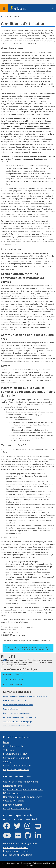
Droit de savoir (26, 863)
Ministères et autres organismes (20, 844)
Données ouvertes (13, 805)
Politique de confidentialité (43, 863)
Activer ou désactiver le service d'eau (17, 726)
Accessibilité (29, 866)
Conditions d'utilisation (11, 863)
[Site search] (53, 8)
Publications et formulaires (18, 855)
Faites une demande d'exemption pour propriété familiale (25, 696)
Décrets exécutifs (12, 793)
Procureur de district (14, 754)
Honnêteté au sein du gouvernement (23, 797)
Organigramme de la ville (17, 808)
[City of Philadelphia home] (19, 8)
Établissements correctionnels (15, 700)
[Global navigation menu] (4, 8)
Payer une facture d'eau (12, 709)
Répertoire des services (15, 847)
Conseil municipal (13, 746)
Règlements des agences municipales (23, 789)
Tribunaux (9, 750)
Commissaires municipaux (17, 766)
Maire (6, 742)
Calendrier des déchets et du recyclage (18, 722)
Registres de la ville (13, 786)
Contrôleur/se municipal (16, 758)
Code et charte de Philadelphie (19, 782)
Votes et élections (13, 801)
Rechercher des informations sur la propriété (20, 717)
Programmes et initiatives (17, 851)
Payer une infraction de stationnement (18, 705)
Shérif (6, 762)
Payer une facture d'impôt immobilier (17, 713)
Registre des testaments (16, 769)
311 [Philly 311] (4, 660)
